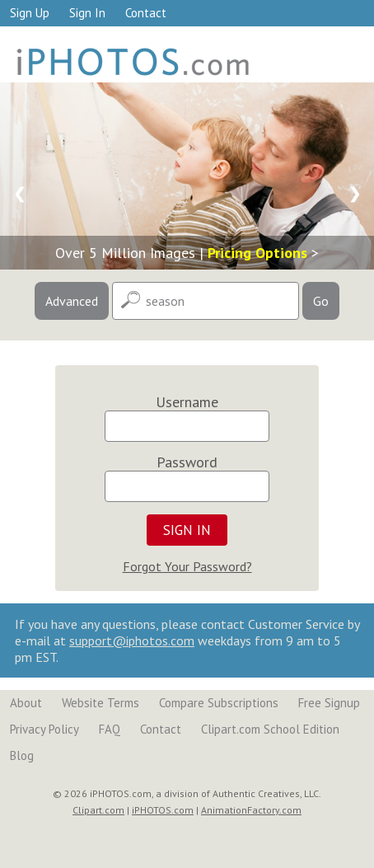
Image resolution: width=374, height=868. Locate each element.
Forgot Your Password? (187, 566)
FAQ (110, 729)
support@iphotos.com (132, 640)
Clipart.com (98, 810)
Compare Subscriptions (219, 703)
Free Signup (329, 703)
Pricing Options (257, 253)
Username (187, 402)
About (26, 703)
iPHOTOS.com (163, 810)
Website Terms (101, 703)
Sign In (87, 13)
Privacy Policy (44, 729)
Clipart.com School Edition (270, 729)
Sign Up (30, 13)
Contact (146, 13)
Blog (22, 755)
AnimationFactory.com (251, 810)
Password (187, 462)
